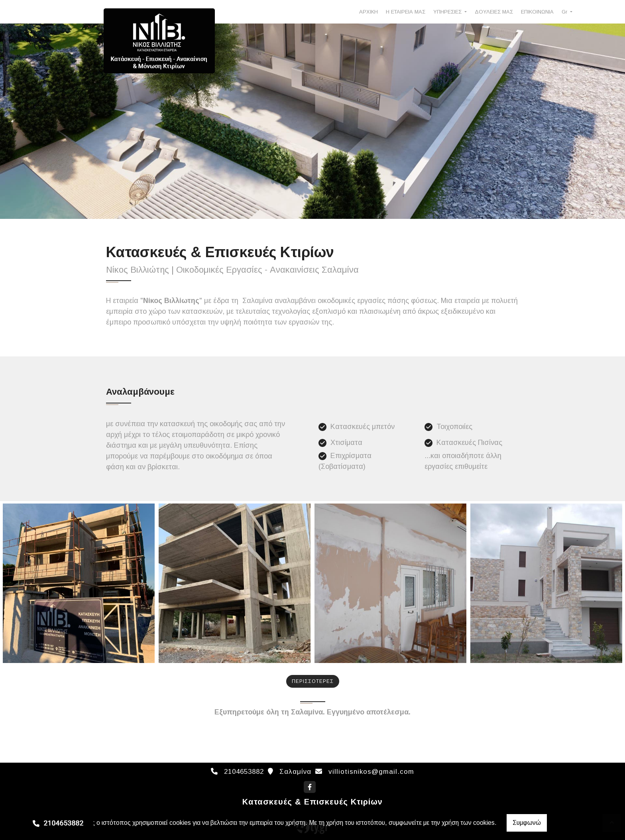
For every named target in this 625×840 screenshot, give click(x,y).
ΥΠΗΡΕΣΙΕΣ (448, 12)
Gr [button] (565, 12)
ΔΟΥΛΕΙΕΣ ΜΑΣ (494, 12)
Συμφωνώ (527, 823)
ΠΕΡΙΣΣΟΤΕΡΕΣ (313, 681)
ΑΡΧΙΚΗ (369, 12)
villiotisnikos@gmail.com (371, 772)
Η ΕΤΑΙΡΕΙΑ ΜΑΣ (406, 12)
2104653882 (244, 772)
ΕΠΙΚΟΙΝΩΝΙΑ (537, 12)
